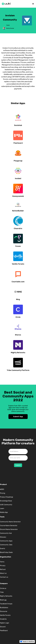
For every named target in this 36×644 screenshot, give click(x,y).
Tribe (2, 592)
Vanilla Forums (5, 615)
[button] (33, 4)
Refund (3, 569)
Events (2, 549)
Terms (2, 562)
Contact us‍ (4, 577)
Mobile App (4, 512)
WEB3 (2, 489)
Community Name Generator (10, 522)
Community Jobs (6, 545)
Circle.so (3, 588)
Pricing (3, 493)
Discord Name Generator (9, 529)
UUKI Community (6, 505)
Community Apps (6, 541)
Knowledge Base (6, 501)
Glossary (3, 537)
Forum (8, 25)
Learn (2, 508)
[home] (6, 3)
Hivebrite (3, 619)
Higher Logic (5, 623)
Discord (3, 627)
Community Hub (6, 533)
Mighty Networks (6, 596)
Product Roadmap (6, 497)
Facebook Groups (6, 604)
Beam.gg (3, 600)
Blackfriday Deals (6, 552)
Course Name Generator (9, 526)
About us (3, 573)
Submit (18, 465)
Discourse (4, 611)
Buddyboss (4, 608)
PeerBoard (4, 631)
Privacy (3, 566)
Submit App (18, 417)
